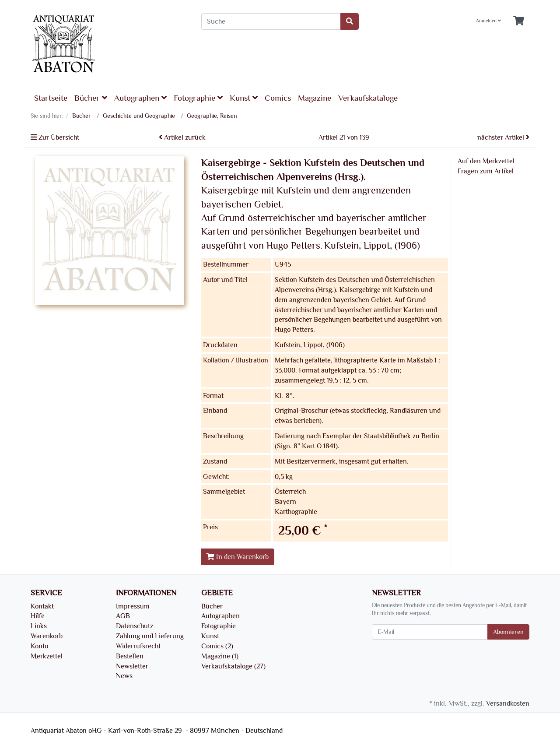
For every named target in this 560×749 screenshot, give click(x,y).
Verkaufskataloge (368, 98)
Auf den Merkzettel (486, 161)
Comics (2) (217, 646)
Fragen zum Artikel (486, 171)
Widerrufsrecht (138, 646)
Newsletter (132, 666)
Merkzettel (47, 656)
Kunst (244, 98)
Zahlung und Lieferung (150, 636)
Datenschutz (135, 626)
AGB (123, 616)
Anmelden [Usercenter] (488, 21)
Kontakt (42, 606)
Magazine (315, 98)
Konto (39, 646)
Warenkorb (47, 636)
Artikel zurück (182, 137)
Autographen (140, 98)
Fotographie (198, 98)
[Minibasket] (519, 21)
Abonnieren (508, 632)
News (124, 676)
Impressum (133, 606)
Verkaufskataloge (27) (233, 666)
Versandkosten (508, 703)
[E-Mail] (430, 632)
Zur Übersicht (55, 137)
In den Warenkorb (238, 557)
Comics (278, 98)
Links (39, 626)
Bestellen (130, 656)
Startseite (51, 98)
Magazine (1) (220, 656)
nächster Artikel (503, 137)
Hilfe (38, 616)
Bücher (91, 98)
